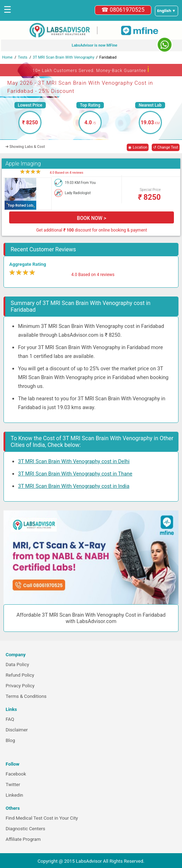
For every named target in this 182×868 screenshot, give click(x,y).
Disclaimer (17, 730)
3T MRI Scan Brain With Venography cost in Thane (75, 474)
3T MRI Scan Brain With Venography (64, 57)
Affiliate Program (23, 839)
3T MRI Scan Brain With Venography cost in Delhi (74, 461)
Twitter (13, 785)
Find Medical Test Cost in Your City (42, 818)
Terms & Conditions (26, 696)
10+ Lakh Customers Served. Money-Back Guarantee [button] (91, 69)
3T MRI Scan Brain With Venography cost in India (74, 486)
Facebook (16, 774)
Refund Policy (20, 675)
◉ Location (138, 147)
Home (7, 57)
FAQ (10, 719)
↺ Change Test (166, 147)
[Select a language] (167, 11)
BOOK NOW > (92, 218)
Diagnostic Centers (25, 829)
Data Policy (17, 665)
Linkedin (14, 795)
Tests (23, 57)
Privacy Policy (20, 686)
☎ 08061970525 (123, 10)
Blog (10, 740)
